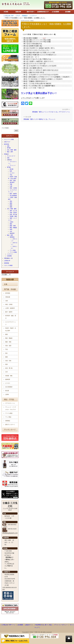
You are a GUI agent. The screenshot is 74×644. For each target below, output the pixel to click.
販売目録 (7, 144)
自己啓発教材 (13, 196)
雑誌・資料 (10, 152)
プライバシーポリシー (61, 625)
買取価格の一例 (8, 258)
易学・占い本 (13, 211)
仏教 (11, 186)
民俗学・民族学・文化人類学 (12, 178)
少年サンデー (14, 247)
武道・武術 (8, 361)
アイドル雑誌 (13, 252)
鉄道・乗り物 (13, 214)
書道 (11, 224)
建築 (11, 203)
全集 (8, 146)
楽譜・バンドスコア (12, 219)
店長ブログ (7, 142)
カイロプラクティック (12, 191)
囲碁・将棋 (13, 226)
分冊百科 (9, 160)
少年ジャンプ (14, 240)
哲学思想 (8, 293)
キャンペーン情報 (9, 139)
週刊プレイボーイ (10, 425)
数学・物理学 (13, 194)
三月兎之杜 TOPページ (8, 625)
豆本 (11, 231)
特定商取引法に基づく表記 (44, 625)
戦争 (11, 171)
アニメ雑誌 (13, 250)
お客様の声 (7, 261)
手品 (11, 175)
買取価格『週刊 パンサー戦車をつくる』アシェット (40, 119)
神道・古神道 (13, 188)
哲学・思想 (13, 181)
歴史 (11, 201)
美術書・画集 (13, 216)
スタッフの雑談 (8, 265)
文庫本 (12, 222)
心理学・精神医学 (12, 198)
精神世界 (12, 233)
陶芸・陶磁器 (13, 228)
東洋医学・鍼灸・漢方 (11, 317)
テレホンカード (11, 156)
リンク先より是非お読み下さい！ (39, 93)
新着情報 (7, 263)
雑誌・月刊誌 (9, 399)
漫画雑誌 (12, 237)
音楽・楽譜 (8, 346)
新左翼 (12, 169)
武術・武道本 (13, 213)
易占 (6, 353)
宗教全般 (8, 297)
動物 (11, 205)
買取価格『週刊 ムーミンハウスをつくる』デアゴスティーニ (51, 112)
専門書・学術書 (10, 289)
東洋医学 (12, 182)
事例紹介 (7, 154)
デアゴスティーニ (12, 163)
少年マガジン (14, 244)
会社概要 (20, 625)
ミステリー (10, 254)
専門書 (9, 148)
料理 (11, 229)
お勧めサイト (29, 625)
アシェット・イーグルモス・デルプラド (11, 408)
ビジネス (12, 173)
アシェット (13, 165)
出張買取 (9, 256)
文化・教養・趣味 (12, 150)
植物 (11, 207)
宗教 (11, 184)
